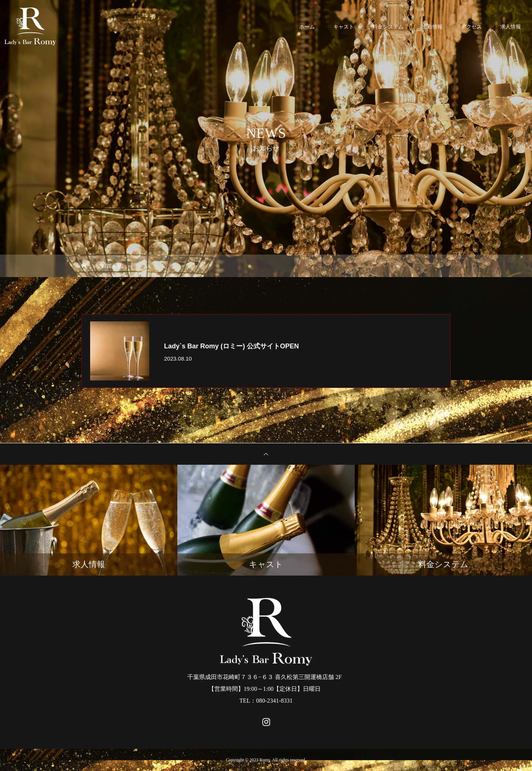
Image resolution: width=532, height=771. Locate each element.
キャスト (344, 27)
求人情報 (511, 27)
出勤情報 (432, 27)
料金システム (388, 27)
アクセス (471, 27)
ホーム (307, 27)
